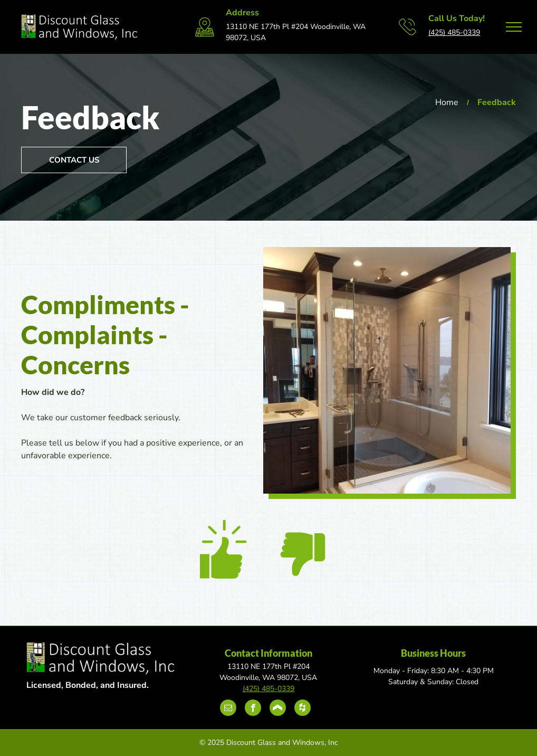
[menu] (514, 27)
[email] (228, 709)
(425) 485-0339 (454, 32)
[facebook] (253, 709)
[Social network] (278, 709)
